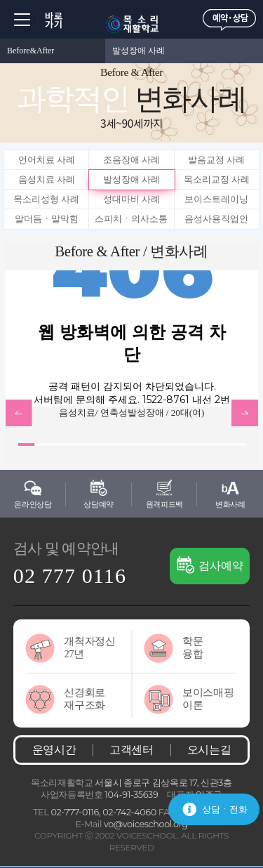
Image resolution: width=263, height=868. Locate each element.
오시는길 (209, 750)
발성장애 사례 (139, 51)
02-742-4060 (129, 812)
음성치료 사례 (47, 179)
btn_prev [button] (19, 413)
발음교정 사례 (216, 160)
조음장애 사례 (131, 160)
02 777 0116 (70, 576)
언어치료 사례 (47, 160)
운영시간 (54, 750)
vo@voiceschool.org (146, 824)
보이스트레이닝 (216, 199)
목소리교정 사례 (217, 179)
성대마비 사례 (131, 199)
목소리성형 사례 (46, 199)
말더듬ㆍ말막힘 (47, 219)
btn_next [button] (245, 413)
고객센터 (131, 750)
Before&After (31, 51)
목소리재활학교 (132, 24)
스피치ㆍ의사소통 (131, 219)
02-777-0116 (75, 812)
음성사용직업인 (216, 219)
